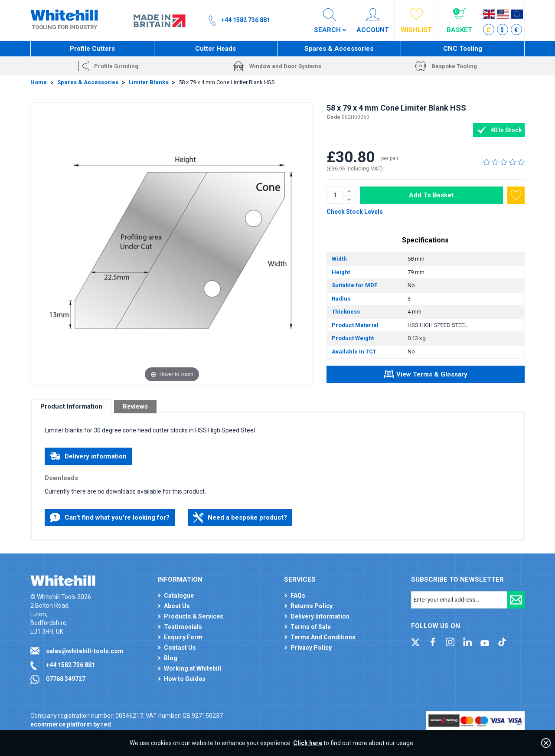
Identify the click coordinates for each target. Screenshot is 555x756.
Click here (308, 743)
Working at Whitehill (193, 668)
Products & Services (194, 616)
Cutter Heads (215, 49)
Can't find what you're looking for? (110, 517)
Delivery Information (320, 616)
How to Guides (185, 679)
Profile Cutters (92, 49)
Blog (171, 658)
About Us (177, 606)
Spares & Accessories (339, 49)
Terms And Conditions (323, 637)
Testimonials (183, 627)
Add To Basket (431, 195)
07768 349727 (66, 679)
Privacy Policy (311, 648)
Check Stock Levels (355, 212)
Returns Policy (312, 606)
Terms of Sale (311, 627)
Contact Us (180, 648)
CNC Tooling (463, 49)
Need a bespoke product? (240, 517)
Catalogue (179, 596)
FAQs (298, 596)
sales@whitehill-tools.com (85, 651)
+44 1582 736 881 (70, 665)
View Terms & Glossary (426, 376)
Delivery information (88, 456)
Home (39, 82)
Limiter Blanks (149, 82)
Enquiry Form (183, 637)
